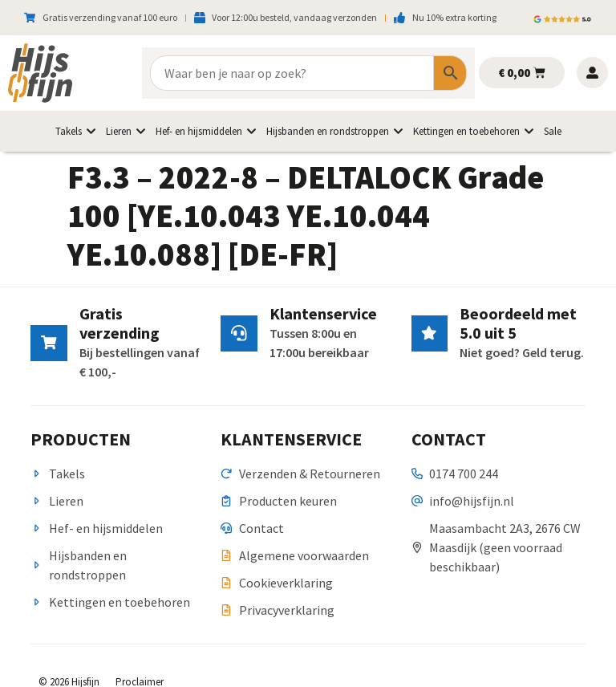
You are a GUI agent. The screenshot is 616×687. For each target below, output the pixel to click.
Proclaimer (140, 663)
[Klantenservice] (238, 333)
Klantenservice (322, 313)
